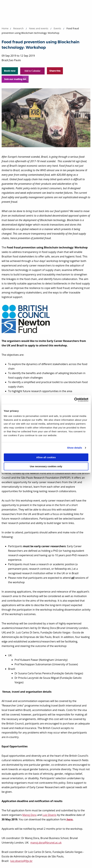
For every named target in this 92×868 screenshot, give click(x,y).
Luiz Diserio (49, 815)
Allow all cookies (46, 457)
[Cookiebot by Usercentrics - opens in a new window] (74, 400)
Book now (10, 71)
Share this (55, 71)
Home (5, 28)
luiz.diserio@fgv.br (21, 861)
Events (57, 28)
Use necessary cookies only (46, 466)
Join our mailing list (15, 79)
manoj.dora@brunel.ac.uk (46, 843)
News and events (39, 28)
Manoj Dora (29, 815)
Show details (75, 448)
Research (18, 28)
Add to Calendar (32, 71)
